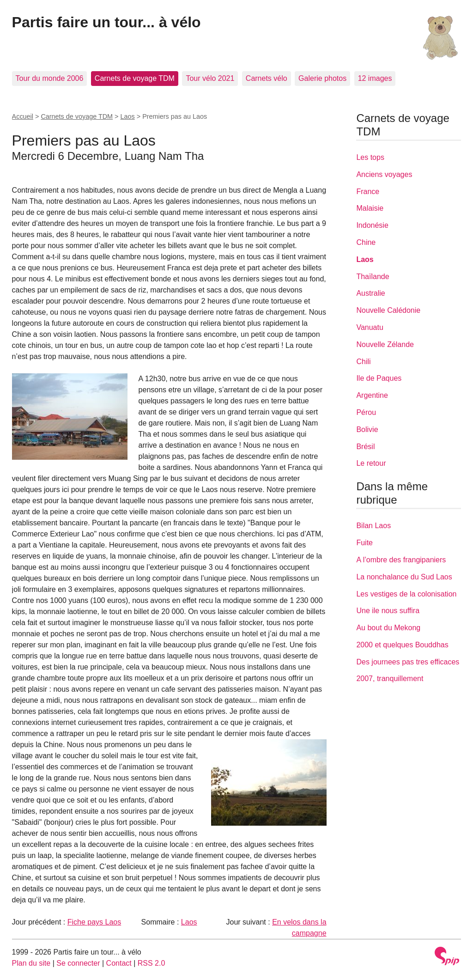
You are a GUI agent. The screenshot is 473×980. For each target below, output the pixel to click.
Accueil (23, 116)
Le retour (371, 463)
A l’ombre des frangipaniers (401, 560)
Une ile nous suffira (388, 611)
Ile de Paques (379, 378)
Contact (119, 963)
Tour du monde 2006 (50, 78)
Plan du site (31, 963)
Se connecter (78, 963)
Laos (128, 116)
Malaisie (370, 208)
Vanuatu (370, 327)
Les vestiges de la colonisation (406, 594)
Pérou (366, 412)
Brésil (365, 447)
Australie (370, 293)
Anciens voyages (384, 174)
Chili (363, 362)
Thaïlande (373, 277)
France (368, 192)
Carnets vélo (267, 78)
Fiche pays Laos (94, 922)
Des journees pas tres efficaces (408, 662)
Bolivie (367, 429)
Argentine (372, 395)
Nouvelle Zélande (385, 344)
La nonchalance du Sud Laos (404, 577)
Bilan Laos (373, 526)
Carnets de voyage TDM (135, 78)
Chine (366, 242)
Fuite (364, 543)
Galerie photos (322, 78)
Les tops (370, 157)
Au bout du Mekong (388, 628)
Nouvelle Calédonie (388, 310)
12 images (375, 78)
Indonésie (372, 225)
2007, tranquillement (390, 679)
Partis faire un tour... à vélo (106, 22)
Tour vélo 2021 (210, 78)
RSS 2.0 (152, 963)
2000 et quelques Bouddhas (402, 645)
